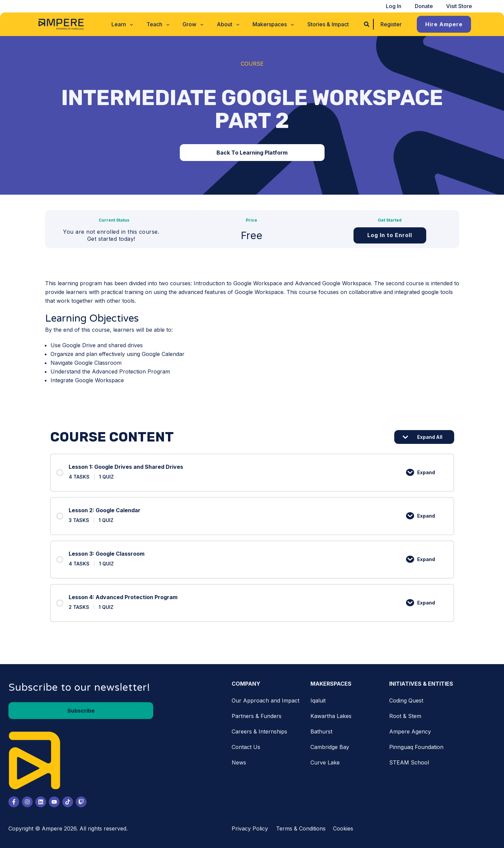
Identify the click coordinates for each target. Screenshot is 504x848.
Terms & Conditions (301, 828)
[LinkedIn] (41, 802)
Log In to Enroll (390, 235)
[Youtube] (54, 802)
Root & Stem (405, 716)
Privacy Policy (250, 828)
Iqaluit (318, 700)
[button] (129, 24)
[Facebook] (14, 802)
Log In (400, 6)
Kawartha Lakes (331, 716)
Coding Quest (406, 700)
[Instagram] (27, 802)
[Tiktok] (68, 802)
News (239, 762)
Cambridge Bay (330, 747)
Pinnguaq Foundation (416, 747)
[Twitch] (81, 802)
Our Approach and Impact (265, 700)
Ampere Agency (410, 731)
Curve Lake (325, 762)
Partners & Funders (257, 716)
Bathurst (321, 731)
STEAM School (409, 762)
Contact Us (246, 747)
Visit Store (460, 6)
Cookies (343, 828)
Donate (428, 6)
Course (252, 64)
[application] (136, 24)
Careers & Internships (259, 731)
